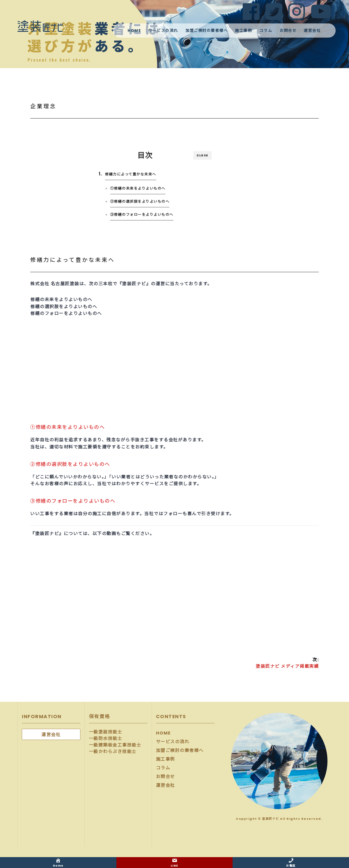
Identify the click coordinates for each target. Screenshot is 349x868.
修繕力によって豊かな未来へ (131, 174)
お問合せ (288, 31)
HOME (134, 31)
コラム (266, 31)
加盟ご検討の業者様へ (207, 31)
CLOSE (202, 155)
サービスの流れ (163, 31)
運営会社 (312, 31)
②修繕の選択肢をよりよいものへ (140, 201)
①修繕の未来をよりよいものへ (138, 188)
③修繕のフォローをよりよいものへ (142, 215)
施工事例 (243, 31)
